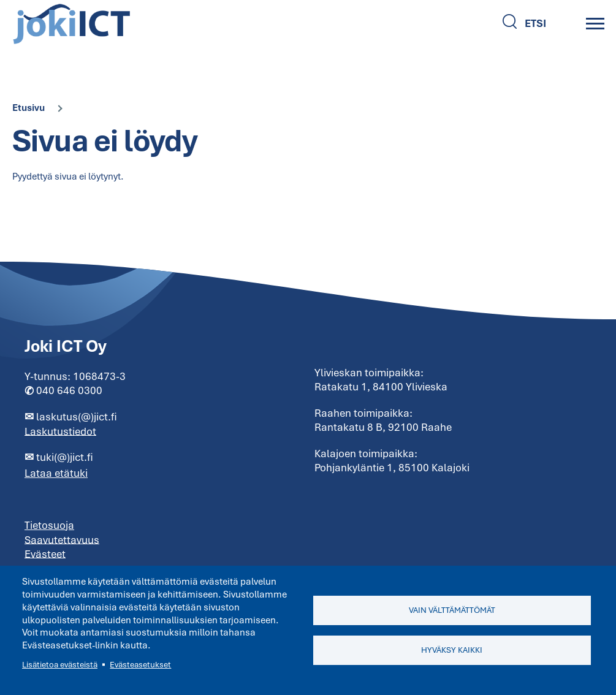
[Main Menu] (595, 23)
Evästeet (45, 553)
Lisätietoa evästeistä (60, 665)
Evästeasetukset (140, 665)
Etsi (535, 23)
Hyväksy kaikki (452, 650)
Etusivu (29, 108)
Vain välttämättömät (452, 610)
